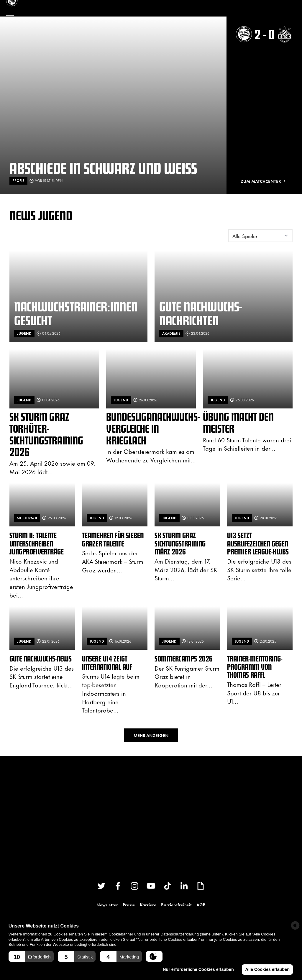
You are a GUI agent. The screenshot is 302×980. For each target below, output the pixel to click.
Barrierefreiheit (176, 904)
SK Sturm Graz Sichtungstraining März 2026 (180, 543)
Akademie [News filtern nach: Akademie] (171, 333)
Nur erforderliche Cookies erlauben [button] (198, 969)
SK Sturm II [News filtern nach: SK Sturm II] (27, 518)
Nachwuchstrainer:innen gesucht (76, 313)
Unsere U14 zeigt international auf (107, 663)
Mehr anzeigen (151, 735)
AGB (201, 904)
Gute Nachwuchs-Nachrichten (201, 313)
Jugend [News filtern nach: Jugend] (24, 333)
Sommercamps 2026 (184, 658)
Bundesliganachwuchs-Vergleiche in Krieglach (153, 428)
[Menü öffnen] (10, 18)
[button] (31, 956)
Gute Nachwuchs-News (41, 658)
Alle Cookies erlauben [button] (267, 969)
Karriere (148, 904)
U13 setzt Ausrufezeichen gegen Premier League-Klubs (258, 543)
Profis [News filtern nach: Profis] (18, 180)
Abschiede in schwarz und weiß (103, 168)
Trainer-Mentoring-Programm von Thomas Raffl (255, 667)
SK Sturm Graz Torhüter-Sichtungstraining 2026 (46, 434)
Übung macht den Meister (238, 422)
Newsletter (107, 904)
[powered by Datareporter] (295, 925)
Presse (129, 904)
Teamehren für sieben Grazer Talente (113, 539)
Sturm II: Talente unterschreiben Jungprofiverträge (37, 543)
